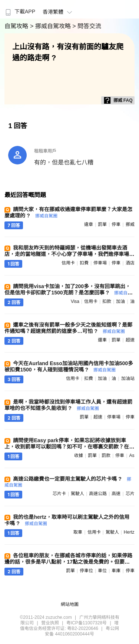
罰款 (106, 456)
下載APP (19, 11)
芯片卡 (59, 494)
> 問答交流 (87, 26)
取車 (78, 532)
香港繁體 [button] (58, 12)
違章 (89, 224)
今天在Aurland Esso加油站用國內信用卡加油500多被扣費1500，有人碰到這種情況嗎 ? (69, 366)
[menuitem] (19, 9)
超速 (130, 340)
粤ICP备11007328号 (87, 623)
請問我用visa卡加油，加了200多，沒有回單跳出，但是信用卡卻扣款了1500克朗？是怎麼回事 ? (68, 292)
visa (75, 301)
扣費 (84, 263)
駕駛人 (77, 494)
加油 (120, 301)
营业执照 (50, 623)
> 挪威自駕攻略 (51, 26)
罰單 (102, 224)
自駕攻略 (17, 26)
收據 (79, 456)
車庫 (116, 571)
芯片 (130, 494)
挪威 (130, 224)
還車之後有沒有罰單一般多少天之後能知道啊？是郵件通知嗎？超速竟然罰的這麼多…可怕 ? (68, 328)
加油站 (128, 378)
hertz (129, 532)
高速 (116, 494)
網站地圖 (70, 604)
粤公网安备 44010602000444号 (82, 631)
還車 (102, 340)
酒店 (130, 263)
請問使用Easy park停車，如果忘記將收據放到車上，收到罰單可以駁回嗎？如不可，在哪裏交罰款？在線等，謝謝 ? (69, 447)
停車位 (86, 571)
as (132, 456)
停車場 (100, 263)
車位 (102, 571)
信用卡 (68, 263)
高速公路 (98, 494)
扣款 (107, 301)
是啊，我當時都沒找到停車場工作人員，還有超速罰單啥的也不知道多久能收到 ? (68, 405)
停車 (116, 224)
